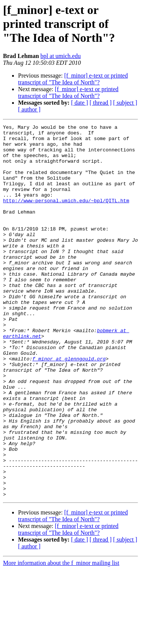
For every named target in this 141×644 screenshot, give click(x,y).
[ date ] (80, 103)
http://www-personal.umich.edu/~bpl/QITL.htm (66, 216)
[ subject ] (125, 103)
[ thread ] (101, 103)
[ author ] (29, 109)
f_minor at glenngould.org (69, 406)
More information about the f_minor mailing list (61, 637)
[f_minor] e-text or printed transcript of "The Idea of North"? (73, 79)
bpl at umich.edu (61, 56)
